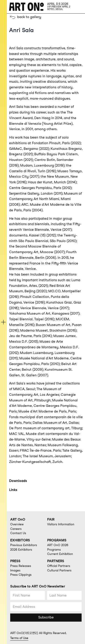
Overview (17, 524)
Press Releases (21, 566)
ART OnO (18, 519)
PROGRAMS (57, 540)
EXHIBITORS (20, 540)
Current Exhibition (60, 554)
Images (15, 570)
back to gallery (29, 17)
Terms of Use (19, 638)
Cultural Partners (59, 570)
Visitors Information (61, 524)
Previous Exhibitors (24, 545)
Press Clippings (21, 575)
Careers (16, 529)
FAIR (51, 519)
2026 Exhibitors (21, 550)
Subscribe (46, 617)
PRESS (15, 561)
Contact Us (18, 533)
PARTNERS (56, 561)
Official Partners (59, 566)
